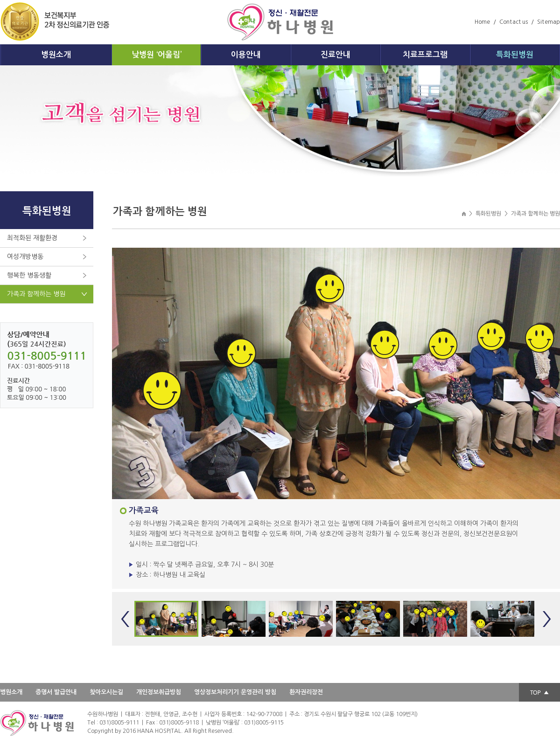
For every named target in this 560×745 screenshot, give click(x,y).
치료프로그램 (425, 55)
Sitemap (549, 22)
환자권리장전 (306, 692)
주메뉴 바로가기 (0, 0)
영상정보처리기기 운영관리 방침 (235, 692)
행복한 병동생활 (29, 275)
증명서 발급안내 (56, 692)
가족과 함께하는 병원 (36, 294)
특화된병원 (515, 55)
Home (482, 22)
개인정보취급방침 (159, 692)
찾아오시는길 (106, 692)
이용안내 (246, 55)
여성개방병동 (25, 257)
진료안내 (336, 55)
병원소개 (56, 55)
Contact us (514, 22)
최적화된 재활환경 (32, 238)
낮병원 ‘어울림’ (157, 55)
